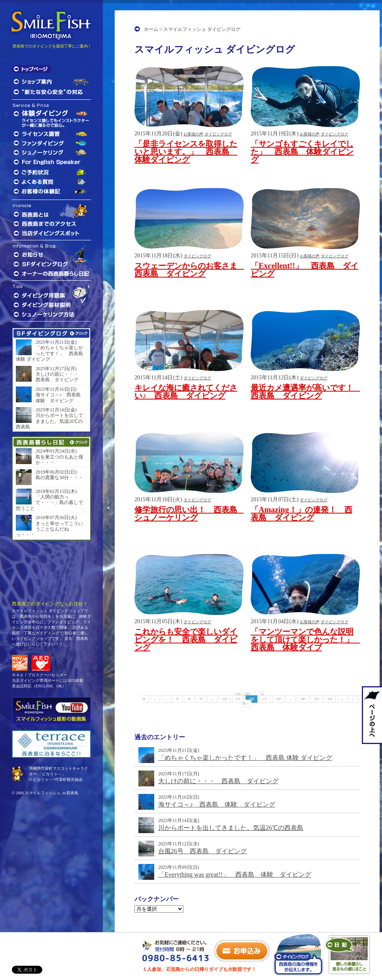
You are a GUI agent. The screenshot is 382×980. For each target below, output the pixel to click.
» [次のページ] (353, 699)
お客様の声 (193, 134)
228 (278, 699)
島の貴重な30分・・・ (59, 478)
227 (265, 699)
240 (303, 699)
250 (316, 699)
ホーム (151, 29)
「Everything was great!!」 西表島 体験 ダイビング (235, 874)
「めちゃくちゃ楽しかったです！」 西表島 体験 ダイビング (245, 758)
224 (225, 699)
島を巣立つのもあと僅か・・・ (59, 460)
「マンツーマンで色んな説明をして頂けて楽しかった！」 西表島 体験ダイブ (306, 639)
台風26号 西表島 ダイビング (202, 851)
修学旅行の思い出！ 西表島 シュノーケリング (190, 514)
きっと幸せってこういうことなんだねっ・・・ (49, 529)
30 (201, 699)
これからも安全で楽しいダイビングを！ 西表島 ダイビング (186, 639)
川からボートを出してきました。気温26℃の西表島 (231, 828)
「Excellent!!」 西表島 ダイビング (304, 270)
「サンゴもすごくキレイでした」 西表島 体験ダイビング (302, 152)
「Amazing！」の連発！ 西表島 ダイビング (302, 514)
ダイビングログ (218, 134)
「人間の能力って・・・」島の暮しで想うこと (49, 503)
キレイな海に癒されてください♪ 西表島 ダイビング (186, 392)
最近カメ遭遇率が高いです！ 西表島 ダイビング (306, 392)
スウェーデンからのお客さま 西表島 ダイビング (190, 270)
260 (330, 699)
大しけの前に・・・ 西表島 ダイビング (218, 781)
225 (238, 699)
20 (189, 699)
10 (177, 699)
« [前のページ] (155, 699)
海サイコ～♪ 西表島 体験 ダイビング (217, 804)
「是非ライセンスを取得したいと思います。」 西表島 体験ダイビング (186, 152)
